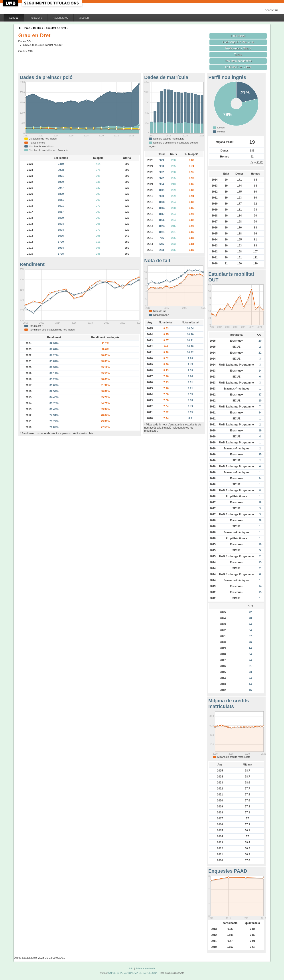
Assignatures (60, 18)
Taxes (238, 54)
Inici (131, 968)
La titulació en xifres (238, 67)
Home (26, 28)
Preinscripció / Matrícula (238, 42)
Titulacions (36, 18)
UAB (11, 3)
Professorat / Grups (238, 48)
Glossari (84, 18)
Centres (14, 18)
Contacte (271, 10)
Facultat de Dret (56, 28)
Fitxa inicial (238, 36)
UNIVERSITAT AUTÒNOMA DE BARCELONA (133, 973)
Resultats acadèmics (238, 61)
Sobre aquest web (145, 968)
